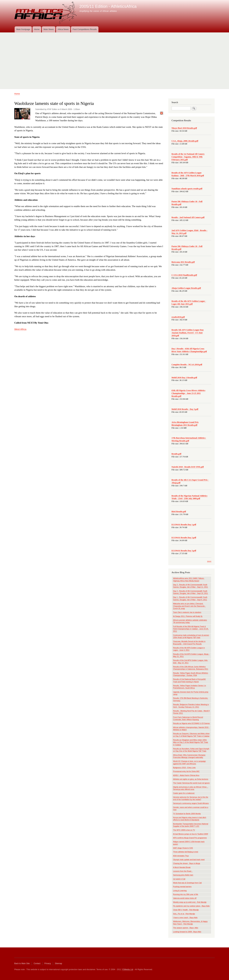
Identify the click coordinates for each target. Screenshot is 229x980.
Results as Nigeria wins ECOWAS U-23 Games (191, 723)
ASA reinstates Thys (181, 856)
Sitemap (58, 963)
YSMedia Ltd (127, 970)
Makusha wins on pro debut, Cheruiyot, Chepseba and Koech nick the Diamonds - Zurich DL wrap (189, 606)
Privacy (48, 963)
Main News (49, 29)
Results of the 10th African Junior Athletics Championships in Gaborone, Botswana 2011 (191, 668)
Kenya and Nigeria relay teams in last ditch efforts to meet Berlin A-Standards (190, 819)
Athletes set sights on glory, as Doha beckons (191, 779)
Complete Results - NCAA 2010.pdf (187, 365)
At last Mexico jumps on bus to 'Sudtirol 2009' (191, 834)
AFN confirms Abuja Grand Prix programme (190, 838)
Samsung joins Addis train (183, 875)
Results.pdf (176, 454)
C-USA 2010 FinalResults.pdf (184, 275)
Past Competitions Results (85, 29)
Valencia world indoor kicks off (185, 898)
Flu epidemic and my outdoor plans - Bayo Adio (191, 906)
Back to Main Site (22, 963)
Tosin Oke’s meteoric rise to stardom (187, 612)
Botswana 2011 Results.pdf (183, 262)
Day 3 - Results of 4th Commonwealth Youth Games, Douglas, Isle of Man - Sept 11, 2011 (191, 586)
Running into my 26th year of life (186, 894)
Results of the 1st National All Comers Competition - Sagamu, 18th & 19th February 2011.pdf (188, 157)
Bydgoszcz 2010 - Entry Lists (184, 768)
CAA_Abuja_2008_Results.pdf (185, 141)
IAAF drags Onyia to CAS (183, 848)
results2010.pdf (178, 317)
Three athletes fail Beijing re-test (186, 852)
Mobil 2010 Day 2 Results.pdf (184, 378)
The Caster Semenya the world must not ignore (191, 783)
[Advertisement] (114, 59)
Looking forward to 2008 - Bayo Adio (187, 932)
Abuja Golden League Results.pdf (186, 288)
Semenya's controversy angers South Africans (191, 803)
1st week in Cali (179, 879)
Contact (37, 963)
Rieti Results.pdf (179, 512)
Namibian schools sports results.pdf (187, 189)
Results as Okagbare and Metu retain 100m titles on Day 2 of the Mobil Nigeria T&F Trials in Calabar (191, 742)
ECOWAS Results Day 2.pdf (184, 538)
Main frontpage (23, 29)
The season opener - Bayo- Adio (186, 928)
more (209, 561)
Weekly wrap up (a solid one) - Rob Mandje (190, 902)
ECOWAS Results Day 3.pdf (184, 551)
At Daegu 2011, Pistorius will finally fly (188, 616)
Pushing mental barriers (182, 887)
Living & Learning (180, 891)
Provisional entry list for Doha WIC (186, 771)
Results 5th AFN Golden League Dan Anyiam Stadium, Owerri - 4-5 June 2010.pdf (188, 333)
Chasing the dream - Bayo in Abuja (187, 863)
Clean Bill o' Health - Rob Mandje (186, 910)
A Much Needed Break (182, 867)
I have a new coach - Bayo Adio (185, 918)
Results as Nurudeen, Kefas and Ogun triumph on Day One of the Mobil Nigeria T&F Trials (191, 750)
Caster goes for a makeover (184, 793)
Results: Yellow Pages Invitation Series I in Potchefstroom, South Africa (190, 687)
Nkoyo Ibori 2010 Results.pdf (184, 128)
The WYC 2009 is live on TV (184, 830)
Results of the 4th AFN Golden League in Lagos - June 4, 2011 (189, 649)
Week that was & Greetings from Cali (187, 883)
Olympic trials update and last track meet (189, 860)
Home (37, 29)
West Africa (20, 329)
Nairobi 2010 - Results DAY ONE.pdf (188, 467)
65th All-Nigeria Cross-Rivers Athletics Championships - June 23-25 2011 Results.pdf (188, 393)
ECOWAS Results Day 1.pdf (184, 525)
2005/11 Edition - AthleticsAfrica (108, 6)
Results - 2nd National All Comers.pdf (188, 217)
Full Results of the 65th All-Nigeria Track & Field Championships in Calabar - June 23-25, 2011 (191, 629)
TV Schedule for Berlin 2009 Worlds (187, 814)
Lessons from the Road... (183, 871)
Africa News (63, 29)
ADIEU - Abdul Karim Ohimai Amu (186, 775)
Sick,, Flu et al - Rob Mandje (184, 914)
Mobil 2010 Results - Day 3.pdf (185, 409)
